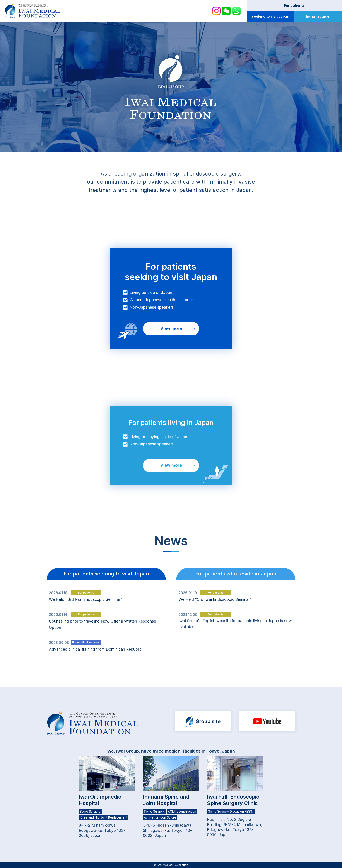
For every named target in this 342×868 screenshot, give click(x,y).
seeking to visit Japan (271, 16)
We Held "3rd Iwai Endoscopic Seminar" (85, 599)
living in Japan (318, 16)
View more (171, 329)
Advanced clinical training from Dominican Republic (95, 649)
